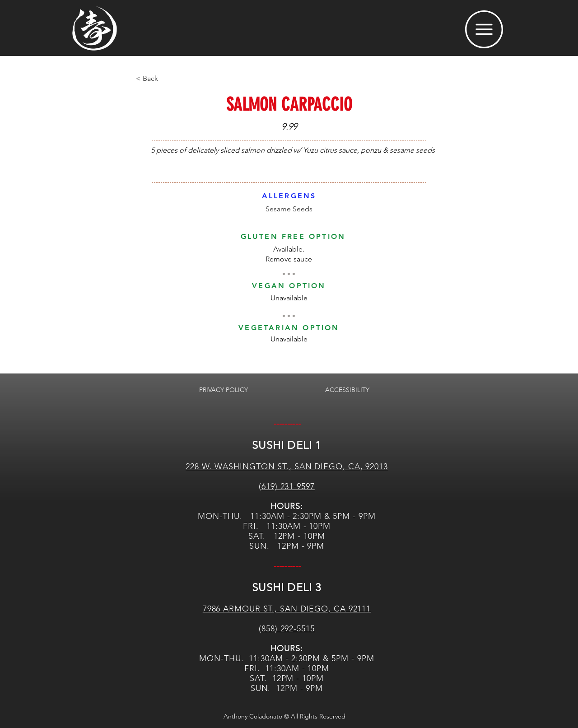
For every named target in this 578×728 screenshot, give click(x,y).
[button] (484, 29)
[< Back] (166, 79)
